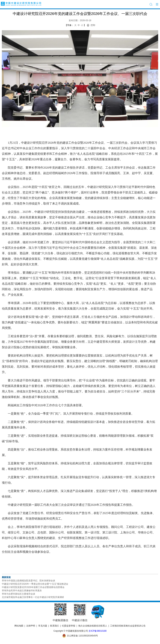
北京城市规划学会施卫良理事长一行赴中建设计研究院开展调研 (33, 597)
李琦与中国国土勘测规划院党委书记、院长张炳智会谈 (28, 581)
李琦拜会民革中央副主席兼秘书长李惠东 (22, 591)
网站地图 (19, 626)
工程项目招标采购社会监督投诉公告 (128, 626)
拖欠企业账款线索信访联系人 (93, 626)
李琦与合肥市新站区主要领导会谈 (18, 594)
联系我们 (55, 626)
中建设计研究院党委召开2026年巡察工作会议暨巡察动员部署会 (33, 587)
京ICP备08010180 (97, 631)
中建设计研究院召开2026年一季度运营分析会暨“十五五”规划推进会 (35, 584)
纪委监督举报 (69, 626)
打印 (93, 25)
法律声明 (31, 626)
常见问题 (43, 626)
